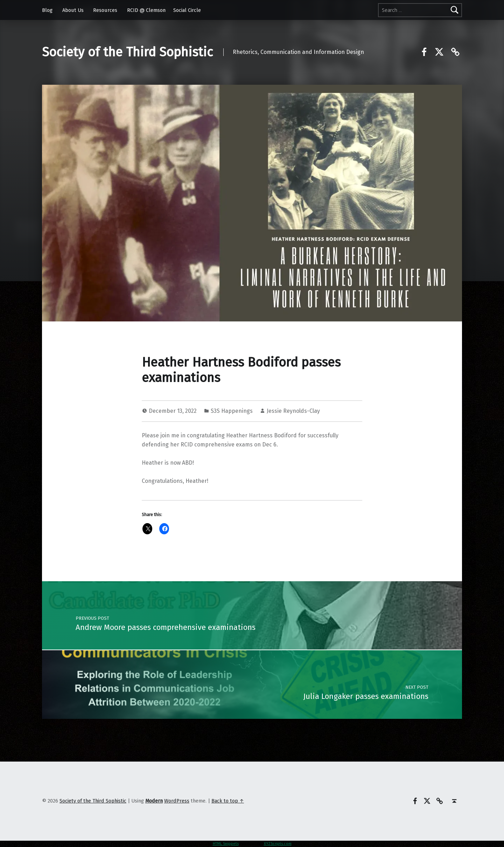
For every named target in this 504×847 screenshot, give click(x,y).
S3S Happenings (232, 411)
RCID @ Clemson (146, 10)
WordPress (177, 801)
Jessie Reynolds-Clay (293, 411)
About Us (73, 10)
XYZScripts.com (278, 844)
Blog (47, 10)
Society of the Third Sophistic (127, 52)
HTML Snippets (226, 844)
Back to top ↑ (228, 801)
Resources (105, 10)
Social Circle (187, 10)
